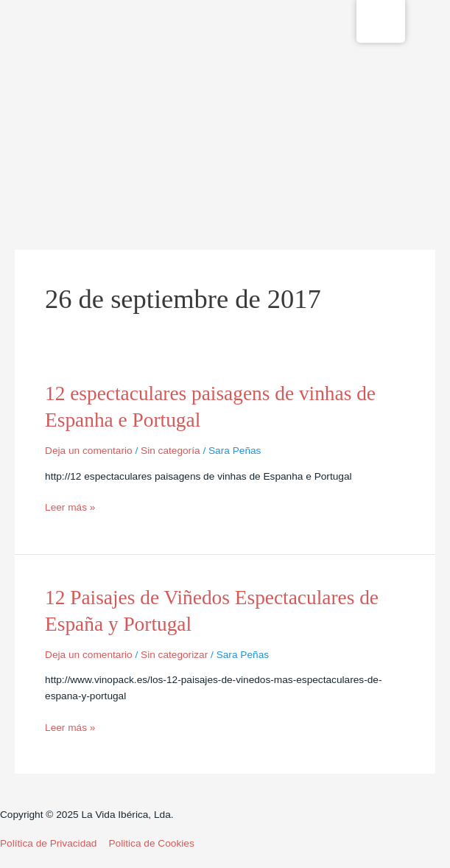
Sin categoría (170, 451)
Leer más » (70, 508)
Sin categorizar (174, 655)
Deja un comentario (89, 451)
